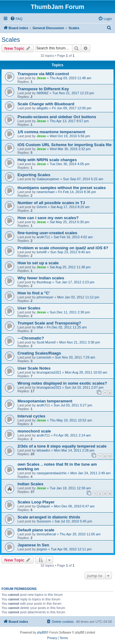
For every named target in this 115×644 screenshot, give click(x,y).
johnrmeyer (45, 297)
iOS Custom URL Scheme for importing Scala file (65, 145)
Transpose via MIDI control (43, 74)
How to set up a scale (38, 263)
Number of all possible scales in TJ (51, 203)
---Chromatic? (31, 338)
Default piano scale (36, 530)
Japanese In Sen (33, 545)
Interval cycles (31, 416)
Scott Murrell (46, 342)
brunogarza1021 (49, 372)
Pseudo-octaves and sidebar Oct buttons (57, 117)
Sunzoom (44, 521)
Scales (11, 40)
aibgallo (42, 108)
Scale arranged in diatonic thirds (49, 517)
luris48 (41, 252)
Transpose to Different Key (43, 89)
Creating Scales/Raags (39, 353)
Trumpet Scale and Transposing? (49, 323)
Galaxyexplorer (48, 179)
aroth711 (43, 237)
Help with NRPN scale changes (47, 160)
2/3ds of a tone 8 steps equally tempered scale (62, 446)
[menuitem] (16, 19)
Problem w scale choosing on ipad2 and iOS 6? (63, 248)
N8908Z (42, 93)
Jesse (41, 78)
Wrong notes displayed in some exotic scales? (62, 383)
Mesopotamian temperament (45, 401)
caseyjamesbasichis (52, 473)
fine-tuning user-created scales (47, 233)
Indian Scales (30, 484)
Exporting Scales (34, 175)
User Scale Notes (34, 368)
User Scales (29, 308)
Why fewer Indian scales (41, 278)
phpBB (42, 632)
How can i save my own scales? (48, 218)
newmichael (45, 192)
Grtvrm (42, 207)
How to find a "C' (34, 293)
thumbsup (44, 282)
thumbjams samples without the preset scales (62, 188)
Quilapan (43, 506)
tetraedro (43, 450)
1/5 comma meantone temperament (51, 132)
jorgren (42, 549)
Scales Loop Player (36, 502)
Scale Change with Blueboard (46, 104)
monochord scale (34, 431)
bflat (40, 327)
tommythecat (46, 534)
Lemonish (44, 357)
